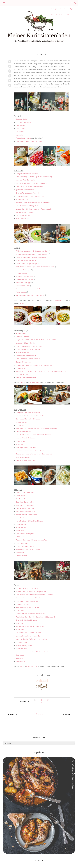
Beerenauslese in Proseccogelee (28, 588)
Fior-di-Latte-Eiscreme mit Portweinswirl (30, 614)
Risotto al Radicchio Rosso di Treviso (29, 346)
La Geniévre (20, 125)
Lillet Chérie (20, 129)
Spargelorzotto (21, 368)
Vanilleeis (19, 658)
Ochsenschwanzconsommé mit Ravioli (30, 289)
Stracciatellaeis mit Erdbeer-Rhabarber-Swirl (32, 652)
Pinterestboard (58, 301)
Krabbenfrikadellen (23, 200)
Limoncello (20, 132)
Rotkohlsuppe (21, 292)
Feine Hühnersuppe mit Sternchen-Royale (31, 257)
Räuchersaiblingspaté (24, 215)
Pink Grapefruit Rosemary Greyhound (30, 141)
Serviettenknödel (22, 556)
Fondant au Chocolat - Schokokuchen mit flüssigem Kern (37, 617)
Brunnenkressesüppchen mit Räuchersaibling (32, 254)
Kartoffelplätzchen (22, 518)
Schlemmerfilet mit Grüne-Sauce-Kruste (30, 451)
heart (64, 10)
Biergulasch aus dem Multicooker (28, 413)
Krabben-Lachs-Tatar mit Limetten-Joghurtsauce (33, 203)
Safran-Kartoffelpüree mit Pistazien (29, 549)
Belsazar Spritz (21, 119)
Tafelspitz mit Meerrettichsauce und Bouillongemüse (35, 454)
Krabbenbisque (21, 273)
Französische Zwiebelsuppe (26, 260)
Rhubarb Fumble (22, 642)
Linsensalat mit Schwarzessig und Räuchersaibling (34, 209)
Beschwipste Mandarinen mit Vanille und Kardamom (35, 595)
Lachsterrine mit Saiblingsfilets (27, 206)
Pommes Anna (21, 537)
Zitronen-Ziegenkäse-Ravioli (26, 377)
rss (68, 15)
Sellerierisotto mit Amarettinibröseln (29, 359)
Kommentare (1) (23, 701)
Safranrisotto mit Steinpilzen (26, 356)
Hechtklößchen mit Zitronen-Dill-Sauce (30, 196)
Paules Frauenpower (23, 138)
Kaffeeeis (19, 623)
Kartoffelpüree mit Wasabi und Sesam (30, 521)
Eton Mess (20, 611)
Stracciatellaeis (21, 649)
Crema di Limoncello (23, 122)
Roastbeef (20, 444)
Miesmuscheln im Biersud (25, 212)
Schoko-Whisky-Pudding (25, 646)
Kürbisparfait (21, 630)
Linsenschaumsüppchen (25, 279)
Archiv (22, 303)
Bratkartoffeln (21, 496)
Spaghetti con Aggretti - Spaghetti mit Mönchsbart (34, 365)
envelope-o (72, 4)
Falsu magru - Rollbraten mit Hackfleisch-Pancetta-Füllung (37, 428)
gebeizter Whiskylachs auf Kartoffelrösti (30, 186)
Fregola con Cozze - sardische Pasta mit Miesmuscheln (36, 340)
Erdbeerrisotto (21, 333)
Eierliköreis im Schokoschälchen (28, 607)
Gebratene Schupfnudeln (25, 502)
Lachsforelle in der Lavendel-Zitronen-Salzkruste (33, 435)
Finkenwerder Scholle (24, 432)
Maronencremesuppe (24, 283)
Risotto (22, 383)
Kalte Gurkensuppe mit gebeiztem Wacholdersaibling (35, 267)
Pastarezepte (34, 383)
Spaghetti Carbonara (23, 362)
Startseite (39, 714)
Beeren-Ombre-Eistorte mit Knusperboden (31, 592)
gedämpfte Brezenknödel (25, 505)
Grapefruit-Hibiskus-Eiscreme (26, 620)
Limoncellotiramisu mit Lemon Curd (29, 636)
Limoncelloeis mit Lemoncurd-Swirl (29, 633)
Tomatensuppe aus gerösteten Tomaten (30, 295)
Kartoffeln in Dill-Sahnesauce (26, 515)
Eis (21, 667)
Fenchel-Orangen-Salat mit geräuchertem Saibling (34, 177)
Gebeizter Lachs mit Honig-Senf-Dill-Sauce (31, 183)
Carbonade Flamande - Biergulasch (29, 419)
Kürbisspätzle (21, 527)
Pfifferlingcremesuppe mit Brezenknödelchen (32, 251)
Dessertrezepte (32, 667)
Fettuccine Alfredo (22, 337)
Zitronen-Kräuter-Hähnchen (26, 460)
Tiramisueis (20, 655)
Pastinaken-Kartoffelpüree (25, 534)
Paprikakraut (21, 530)
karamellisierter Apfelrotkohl (26, 511)
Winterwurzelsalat (22, 219)
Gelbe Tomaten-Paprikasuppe (27, 264)
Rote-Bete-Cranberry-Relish (26, 546)
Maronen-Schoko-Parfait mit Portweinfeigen (32, 639)
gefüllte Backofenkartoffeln (26, 508)
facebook (52, 10)
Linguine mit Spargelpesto (25, 343)
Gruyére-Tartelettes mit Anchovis (28, 193)
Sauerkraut (20, 553)
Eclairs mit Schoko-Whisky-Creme (28, 601)
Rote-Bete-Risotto (22, 352)
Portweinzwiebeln (22, 543)
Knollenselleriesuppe (23, 270)
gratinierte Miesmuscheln (25, 190)
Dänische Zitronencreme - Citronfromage (31, 598)
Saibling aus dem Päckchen (26, 448)
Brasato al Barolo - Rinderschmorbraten (30, 416)
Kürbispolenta (21, 524)
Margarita (19, 135)
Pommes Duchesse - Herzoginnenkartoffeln (32, 540)
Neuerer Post (13, 715)
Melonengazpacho (23, 286)
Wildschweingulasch (23, 457)
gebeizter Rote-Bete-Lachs (26, 180)
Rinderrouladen (22, 441)
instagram (56, 4)
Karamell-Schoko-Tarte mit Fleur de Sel (30, 626)
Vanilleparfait (21, 661)
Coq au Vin (20, 425)
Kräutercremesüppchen (24, 276)
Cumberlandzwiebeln (23, 499)
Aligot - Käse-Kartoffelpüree (26, 492)
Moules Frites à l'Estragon (25, 438)
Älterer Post (66, 715)
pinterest (60, 10)
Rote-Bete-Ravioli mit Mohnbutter (28, 349)
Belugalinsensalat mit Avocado (27, 174)
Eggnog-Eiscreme (22, 604)
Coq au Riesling (22, 422)
